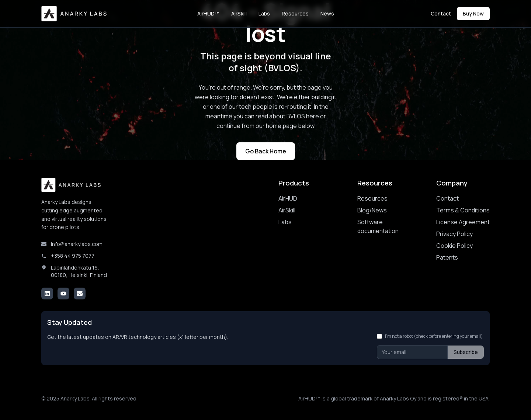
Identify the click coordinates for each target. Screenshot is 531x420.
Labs (264, 13)
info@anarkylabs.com (77, 244)
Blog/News (372, 210)
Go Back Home (266, 151)
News (327, 13)
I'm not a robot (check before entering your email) (434, 336)
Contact (441, 13)
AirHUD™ (208, 13)
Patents (447, 257)
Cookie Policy (454, 246)
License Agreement (463, 222)
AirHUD (288, 198)
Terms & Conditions (463, 210)
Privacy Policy (454, 234)
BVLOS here (303, 116)
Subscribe (466, 352)
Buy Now (473, 13)
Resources (295, 13)
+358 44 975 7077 (73, 256)
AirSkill (239, 13)
